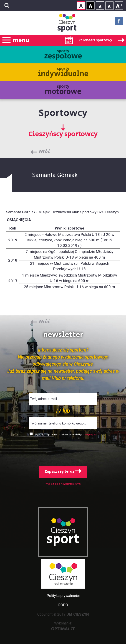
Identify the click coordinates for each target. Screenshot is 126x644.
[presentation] (63, 450)
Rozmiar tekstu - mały (100, 6)
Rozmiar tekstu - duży (119, 6)
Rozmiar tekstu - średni (110, 6)
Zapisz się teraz (63, 472)
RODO (63, 605)
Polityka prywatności (63, 596)
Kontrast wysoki (90, 6)
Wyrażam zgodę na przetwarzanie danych (60, 435)
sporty (63, 55)
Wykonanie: (63, 626)
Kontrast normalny (81, 6)
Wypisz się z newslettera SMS (63, 484)
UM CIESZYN (78, 614)
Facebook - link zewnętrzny (119, 22)
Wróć (44, 152)
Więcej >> (91, 435)
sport (67, 28)
